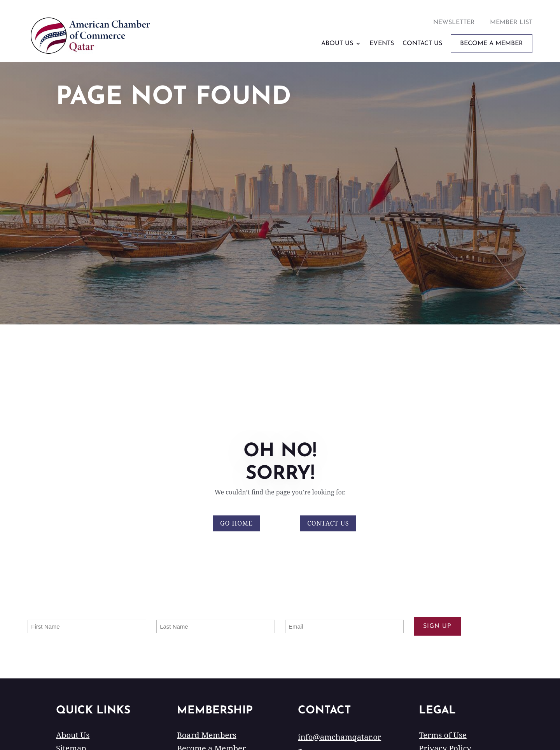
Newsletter (454, 23)
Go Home (236, 523)
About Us (337, 44)
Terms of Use (443, 735)
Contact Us (422, 44)
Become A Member (492, 44)
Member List (511, 23)
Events (382, 44)
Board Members (207, 735)
